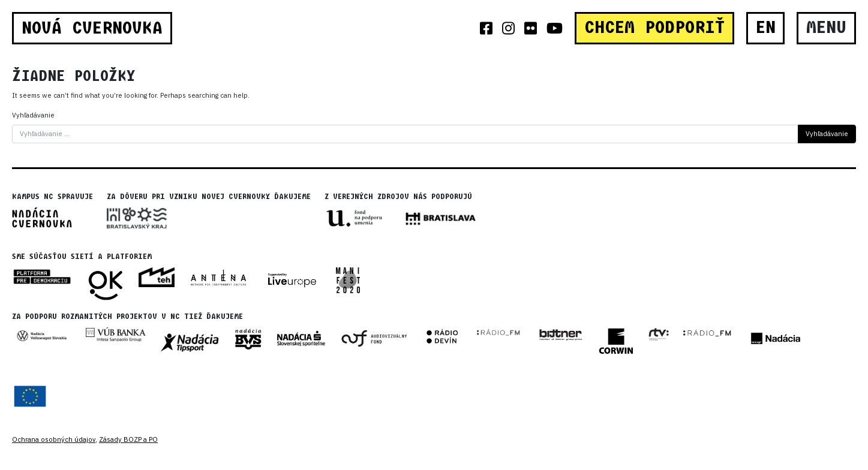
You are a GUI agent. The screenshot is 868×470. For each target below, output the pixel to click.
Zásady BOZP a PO (128, 439)
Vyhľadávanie (33, 115)
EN (766, 28)
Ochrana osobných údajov (54, 439)
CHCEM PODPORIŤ (654, 28)
